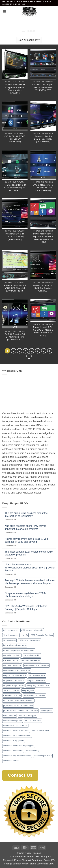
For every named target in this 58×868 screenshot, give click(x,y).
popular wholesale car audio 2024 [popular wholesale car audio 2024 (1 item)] (18, 705)
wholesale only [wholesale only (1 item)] (32, 751)
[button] (4, 11)
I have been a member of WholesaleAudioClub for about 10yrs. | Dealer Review (30, 567)
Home (6, 22)
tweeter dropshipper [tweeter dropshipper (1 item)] (28, 716)
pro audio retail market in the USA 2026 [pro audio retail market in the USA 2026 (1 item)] (20, 710)
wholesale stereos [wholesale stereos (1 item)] (11, 761)
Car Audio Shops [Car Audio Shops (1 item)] (11, 660)
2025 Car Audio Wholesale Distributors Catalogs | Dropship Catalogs (26, 608)
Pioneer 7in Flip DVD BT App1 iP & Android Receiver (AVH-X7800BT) (15, 89)
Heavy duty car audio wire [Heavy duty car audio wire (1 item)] (38, 685)
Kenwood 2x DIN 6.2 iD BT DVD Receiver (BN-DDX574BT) (15, 188)
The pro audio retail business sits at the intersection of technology (26, 515)
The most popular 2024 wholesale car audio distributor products (29, 553)
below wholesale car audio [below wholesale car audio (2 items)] (15, 645)
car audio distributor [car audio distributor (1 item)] (12, 655)
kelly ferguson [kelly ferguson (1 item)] (28, 690)
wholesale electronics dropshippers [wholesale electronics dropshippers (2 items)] (19, 746)
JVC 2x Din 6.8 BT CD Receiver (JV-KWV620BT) (15, 139)
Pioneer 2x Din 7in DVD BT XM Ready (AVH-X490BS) (43, 139)
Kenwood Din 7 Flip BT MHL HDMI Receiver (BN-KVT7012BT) (43, 87)
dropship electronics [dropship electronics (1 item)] (36, 680)
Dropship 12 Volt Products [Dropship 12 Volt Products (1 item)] (15, 675)
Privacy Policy (24, 853)
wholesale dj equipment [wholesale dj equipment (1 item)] (14, 741)
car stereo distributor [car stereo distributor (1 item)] (12, 665)
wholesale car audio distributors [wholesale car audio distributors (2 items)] (17, 736)
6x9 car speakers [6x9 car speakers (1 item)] (11, 630)
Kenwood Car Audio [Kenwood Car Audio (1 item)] (12, 695)
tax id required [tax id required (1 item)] (10, 716)
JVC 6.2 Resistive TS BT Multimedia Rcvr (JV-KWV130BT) (15, 337)
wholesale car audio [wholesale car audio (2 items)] (41, 731)
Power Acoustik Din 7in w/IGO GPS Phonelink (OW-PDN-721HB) (15, 288)
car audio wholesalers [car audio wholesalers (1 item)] (31, 660)
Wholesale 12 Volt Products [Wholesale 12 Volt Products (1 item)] (15, 726)
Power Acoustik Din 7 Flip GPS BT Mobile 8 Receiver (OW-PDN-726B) (43, 238)
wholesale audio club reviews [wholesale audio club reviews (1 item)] (16, 731)
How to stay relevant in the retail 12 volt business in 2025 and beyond (26, 540)
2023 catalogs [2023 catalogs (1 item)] (9, 640)
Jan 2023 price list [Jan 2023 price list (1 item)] (11, 690)
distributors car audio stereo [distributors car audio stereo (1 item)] (37, 665)
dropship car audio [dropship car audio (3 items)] (37, 675)
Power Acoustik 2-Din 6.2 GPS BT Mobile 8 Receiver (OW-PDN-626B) (43, 331)
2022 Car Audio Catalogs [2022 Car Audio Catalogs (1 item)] (42, 635)
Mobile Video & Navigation (28, 22)
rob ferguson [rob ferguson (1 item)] (46, 710)
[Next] (29, 356)
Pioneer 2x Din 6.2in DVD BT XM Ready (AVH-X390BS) (15, 236)
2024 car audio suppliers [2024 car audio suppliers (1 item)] (29, 640)
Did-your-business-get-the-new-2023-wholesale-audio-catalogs (25, 595)
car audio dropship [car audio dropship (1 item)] (32, 655)
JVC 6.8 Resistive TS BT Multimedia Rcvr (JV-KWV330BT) (43, 188)
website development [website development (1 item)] (13, 720)
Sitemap (37, 853)
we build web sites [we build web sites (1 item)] (33, 720)
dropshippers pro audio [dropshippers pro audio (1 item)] (13, 685)
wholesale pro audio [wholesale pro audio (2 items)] (43, 756)
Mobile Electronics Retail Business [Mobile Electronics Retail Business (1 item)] (18, 700)
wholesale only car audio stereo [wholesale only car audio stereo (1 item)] (17, 756)
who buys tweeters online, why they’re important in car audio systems (25, 527)
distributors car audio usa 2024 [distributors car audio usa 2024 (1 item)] (17, 670)
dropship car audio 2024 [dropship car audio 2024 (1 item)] (14, 680)
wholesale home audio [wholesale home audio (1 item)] (13, 751)
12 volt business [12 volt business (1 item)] (10, 635)
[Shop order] (29, 40)
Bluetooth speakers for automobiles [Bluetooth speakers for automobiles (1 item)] (19, 650)
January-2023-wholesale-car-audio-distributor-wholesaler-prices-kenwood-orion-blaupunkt (30, 582)
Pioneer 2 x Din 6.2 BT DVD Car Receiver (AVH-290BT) (43, 288)
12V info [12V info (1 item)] (24, 635)
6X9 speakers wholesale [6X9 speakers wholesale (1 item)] (32, 630)
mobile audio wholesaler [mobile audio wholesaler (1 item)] (34, 695)
